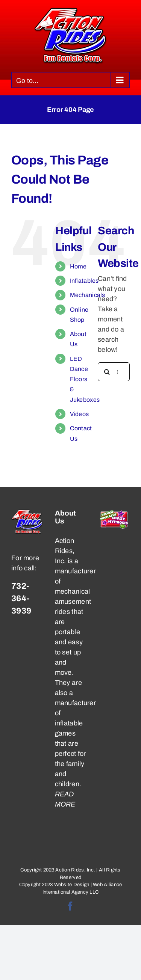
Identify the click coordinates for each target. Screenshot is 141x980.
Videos (80, 414)
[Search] (107, 372)
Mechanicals (88, 295)
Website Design (72, 885)
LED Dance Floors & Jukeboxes (85, 379)
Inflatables (84, 281)
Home (78, 266)
